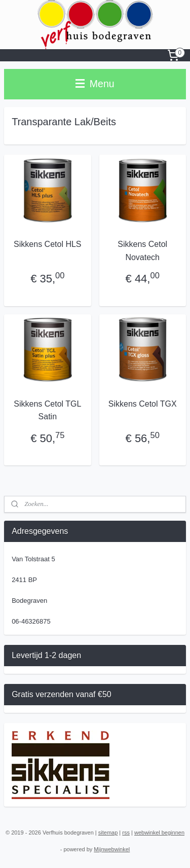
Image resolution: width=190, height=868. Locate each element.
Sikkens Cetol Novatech (142, 251)
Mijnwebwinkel (112, 849)
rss (126, 833)
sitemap (108, 833)
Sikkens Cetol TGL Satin (47, 410)
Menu (95, 84)
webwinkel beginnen (159, 833)
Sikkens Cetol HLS (47, 244)
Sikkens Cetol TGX (143, 404)
